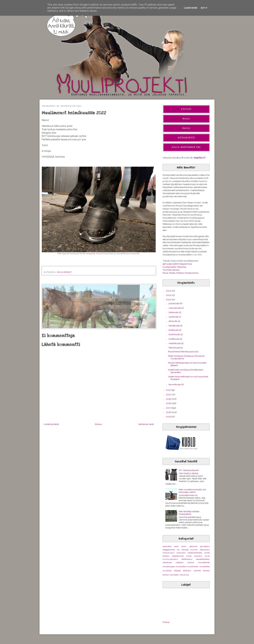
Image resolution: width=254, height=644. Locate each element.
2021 (169, 390)
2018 (169, 403)
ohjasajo (177, 571)
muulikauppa (169, 566)
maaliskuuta (175, 343)
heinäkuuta (174, 326)
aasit (176, 546)
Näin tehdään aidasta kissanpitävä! (189, 513)
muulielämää (204, 562)
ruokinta (197, 571)
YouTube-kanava (171, 270)
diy (178, 550)
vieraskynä (184, 575)
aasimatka (167, 546)
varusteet (174, 575)
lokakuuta (174, 312)
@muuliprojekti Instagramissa (177, 264)
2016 (169, 412)
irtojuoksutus (169, 553)
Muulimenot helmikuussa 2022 (183, 352)
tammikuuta (175, 384)
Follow (166, 622)
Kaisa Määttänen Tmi (186, 147)
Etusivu (98, 424)
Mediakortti (186, 138)
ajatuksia (193, 546)
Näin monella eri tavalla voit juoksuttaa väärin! (192, 491)
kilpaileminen (178, 556)
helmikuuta (174, 348)
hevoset (185, 550)
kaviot (207, 553)
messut (191, 562)
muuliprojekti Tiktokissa (174, 267)
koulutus (198, 556)
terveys (166, 575)
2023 (169, 295)
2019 (169, 399)
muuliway (167, 571)
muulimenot (64, 272)
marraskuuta (175, 308)
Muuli (186, 119)
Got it (204, 8)
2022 (169, 299)
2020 (169, 394)
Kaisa (186, 128)
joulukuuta (174, 303)
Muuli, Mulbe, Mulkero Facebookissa (180, 273)
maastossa (167, 562)
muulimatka (181, 566)
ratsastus (187, 571)
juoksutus (181, 553)
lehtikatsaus (187, 559)
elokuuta (173, 321)
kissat (189, 556)
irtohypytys (205, 550)
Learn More (191, 8)
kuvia (207, 556)
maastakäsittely (203, 559)
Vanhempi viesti (146, 424)
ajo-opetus (205, 546)
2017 (169, 408)
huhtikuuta (174, 339)
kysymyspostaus (170, 559)
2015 (169, 417)
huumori (194, 550)
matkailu (180, 562)
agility (184, 546)
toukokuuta (174, 334)
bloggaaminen (169, 550)
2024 (169, 291)
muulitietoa (205, 566)
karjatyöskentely (195, 553)
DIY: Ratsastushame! (189, 470)
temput (206, 571)
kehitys (166, 556)
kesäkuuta (174, 330)
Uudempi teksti (51, 424)
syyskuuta (174, 317)
